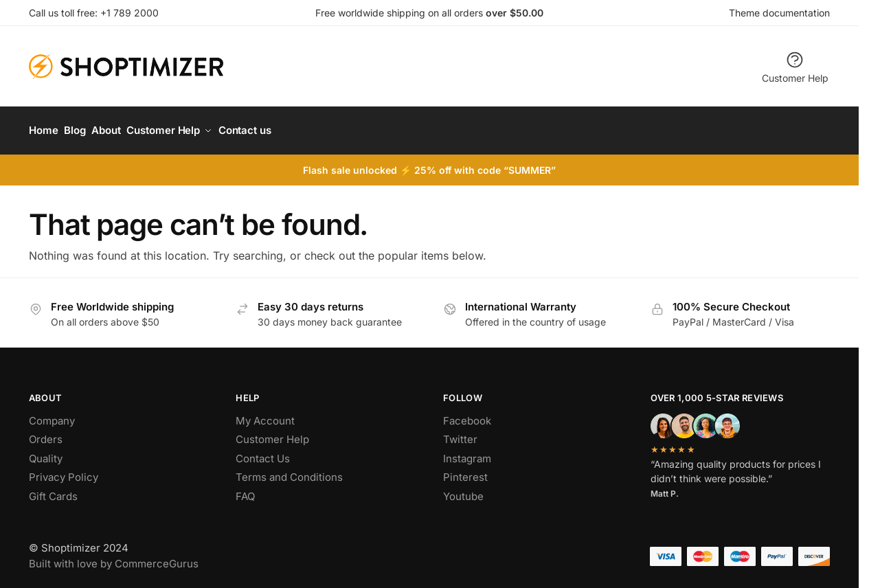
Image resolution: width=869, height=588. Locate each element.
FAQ (245, 490)
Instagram (467, 452)
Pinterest (465, 472)
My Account (265, 415)
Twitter (460, 434)
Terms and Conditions (289, 472)
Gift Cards (53, 490)
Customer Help (795, 67)
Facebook (467, 415)
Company (52, 415)
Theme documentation (779, 13)
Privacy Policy (64, 472)
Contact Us (263, 452)
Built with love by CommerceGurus (114, 557)
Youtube (463, 490)
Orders (46, 434)
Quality (46, 452)
